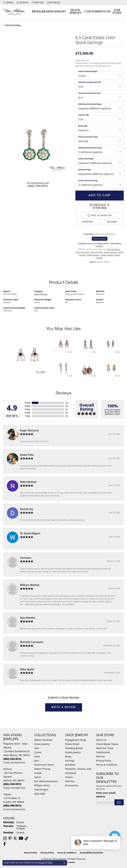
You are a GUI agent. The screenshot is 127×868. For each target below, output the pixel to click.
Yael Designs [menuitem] (41, 790)
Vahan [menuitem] (38, 777)
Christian (26, 558)
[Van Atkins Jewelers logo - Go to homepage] (15, 12)
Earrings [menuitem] (70, 761)
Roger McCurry (29, 430)
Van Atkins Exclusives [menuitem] (46, 781)
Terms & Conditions (67, 853)
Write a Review (64, 707)
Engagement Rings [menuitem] (76, 740)
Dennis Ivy (27, 509)
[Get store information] (14, 763)
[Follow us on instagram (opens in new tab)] (5, 838)
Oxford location (113, 249)
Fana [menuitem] (37, 756)
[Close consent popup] (64, 863)
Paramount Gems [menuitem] (44, 765)
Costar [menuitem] (38, 752)
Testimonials (103, 752)
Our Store (117, 12)
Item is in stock (100, 239)
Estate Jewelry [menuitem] (73, 752)
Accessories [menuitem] (72, 785)
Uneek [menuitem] (38, 773)
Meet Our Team (105, 748)
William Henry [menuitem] (42, 785)
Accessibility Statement (91, 853)
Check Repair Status (107, 744)
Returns (112, 222)
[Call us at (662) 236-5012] (12, 784)
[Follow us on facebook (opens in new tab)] (5, 844)
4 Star (28, 406)
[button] (8, 2)
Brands (48, 12)
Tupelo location (96, 252)
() (67, 403)
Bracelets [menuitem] (70, 765)
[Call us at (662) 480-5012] (12, 805)
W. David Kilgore (30, 533)
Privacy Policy (104, 761)
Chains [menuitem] (69, 777)
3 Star (28, 409)
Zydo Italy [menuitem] (40, 794)
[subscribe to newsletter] (119, 802)
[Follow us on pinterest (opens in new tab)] (10, 838)
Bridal (37, 12)
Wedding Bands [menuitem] (74, 748)
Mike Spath (27, 669)
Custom (91, 12)
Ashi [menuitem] (37, 748)
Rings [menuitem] (68, 756)
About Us (101, 740)
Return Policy (31, 853)
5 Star (28, 403)
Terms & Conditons (107, 765)
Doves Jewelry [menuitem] (42, 744)
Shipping (88, 222)
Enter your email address (106, 795)
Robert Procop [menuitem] (42, 769)
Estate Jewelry (75, 12)
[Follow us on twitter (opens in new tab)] (15, 838)
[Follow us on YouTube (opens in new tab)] (21, 838)
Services (104, 12)
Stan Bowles (28, 618)
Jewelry (60, 12)
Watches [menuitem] (70, 781)
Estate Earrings (13, 25)
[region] (38, 144)
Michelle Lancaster (32, 642)
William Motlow (30, 585)
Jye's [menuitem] (37, 761)
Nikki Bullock (28, 482)
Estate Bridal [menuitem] (72, 744)
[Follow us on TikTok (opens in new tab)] (27, 838)
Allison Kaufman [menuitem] (43, 740)
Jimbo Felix (27, 455)
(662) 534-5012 (38, 186)
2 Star (28, 413)
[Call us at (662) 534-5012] (12, 759)
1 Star (28, 416)
